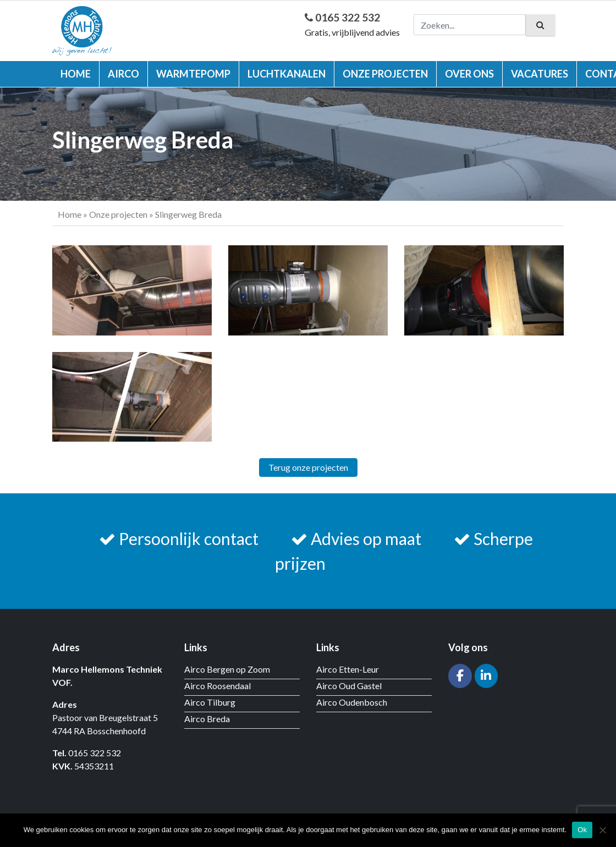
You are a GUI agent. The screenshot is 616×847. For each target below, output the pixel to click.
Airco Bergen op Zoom (227, 669)
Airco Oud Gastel (349, 686)
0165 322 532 (342, 17)
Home (76, 74)
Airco (123, 74)
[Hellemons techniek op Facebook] (460, 676)
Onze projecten (385, 74)
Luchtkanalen (287, 74)
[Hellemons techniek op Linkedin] (486, 676)
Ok (582, 830)
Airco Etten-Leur (348, 669)
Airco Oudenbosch (352, 702)
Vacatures (540, 74)
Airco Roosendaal (218, 686)
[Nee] (602, 830)
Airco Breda (207, 719)
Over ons (469, 74)
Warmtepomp (193, 74)
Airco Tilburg (210, 702)
